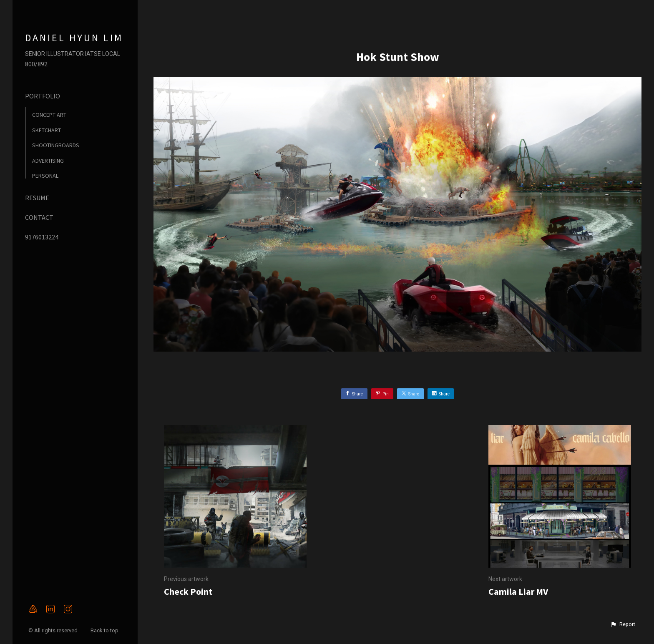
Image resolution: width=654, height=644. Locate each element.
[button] (623, 624)
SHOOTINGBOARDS (56, 145)
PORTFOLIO (43, 96)
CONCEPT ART (49, 115)
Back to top (105, 630)
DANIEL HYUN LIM (74, 38)
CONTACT (39, 217)
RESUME (37, 198)
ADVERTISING (48, 161)
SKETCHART (47, 130)
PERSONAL (45, 176)
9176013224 (42, 237)
